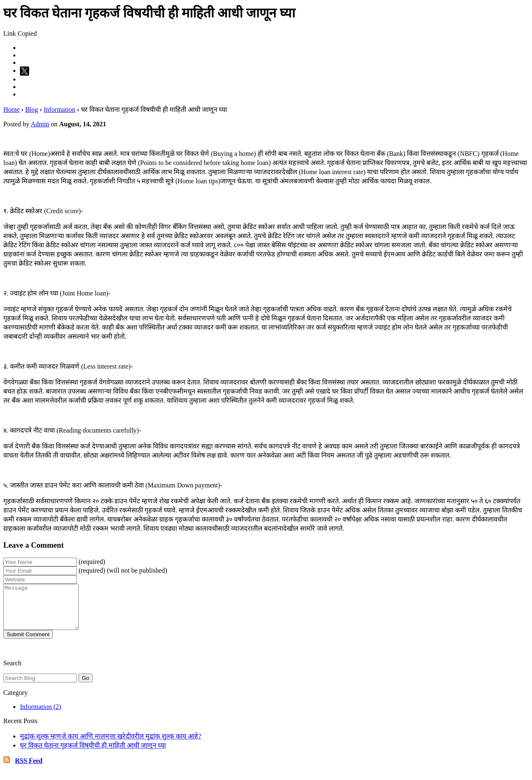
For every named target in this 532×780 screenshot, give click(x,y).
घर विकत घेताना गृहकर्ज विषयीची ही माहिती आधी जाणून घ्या (93, 754)
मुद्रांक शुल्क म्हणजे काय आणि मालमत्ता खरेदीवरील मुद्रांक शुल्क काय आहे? (111, 745)
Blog (31, 109)
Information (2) (41, 715)
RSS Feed (29, 769)
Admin (40, 124)
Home (11, 109)
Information (59, 109)
